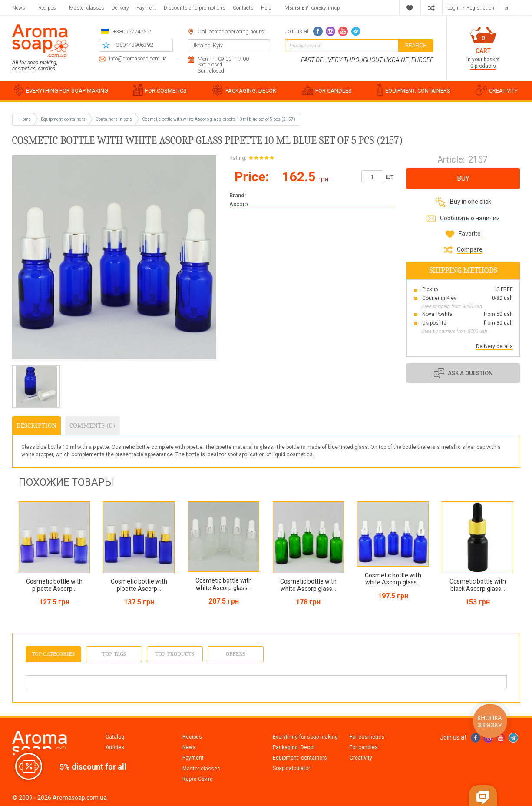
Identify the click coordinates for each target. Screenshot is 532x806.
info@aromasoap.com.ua (138, 59)
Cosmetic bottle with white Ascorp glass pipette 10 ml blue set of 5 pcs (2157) (219, 119)
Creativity (361, 758)
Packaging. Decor (294, 747)
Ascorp (239, 204)
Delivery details (494, 346)
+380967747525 (133, 32)
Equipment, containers (300, 758)
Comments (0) (92, 425)
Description (37, 425)
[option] (36, 386)
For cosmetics (367, 737)
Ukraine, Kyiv (207, 45)
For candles (364, 747)
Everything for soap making (305, 737)
